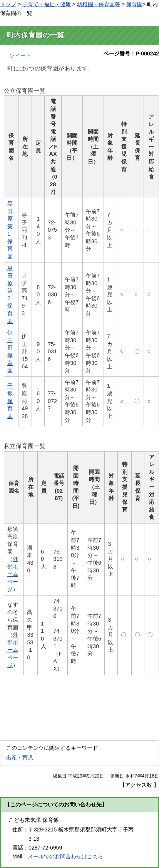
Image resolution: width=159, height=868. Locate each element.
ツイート (20, 55)
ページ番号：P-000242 (131, 54)
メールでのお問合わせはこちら (65, 856)
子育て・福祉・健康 (47, 4)
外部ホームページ (13, 574)
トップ (8, 4)
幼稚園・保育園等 (99, 4)
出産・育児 (20, 758)
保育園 (134, 4)
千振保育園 (10, 401)
